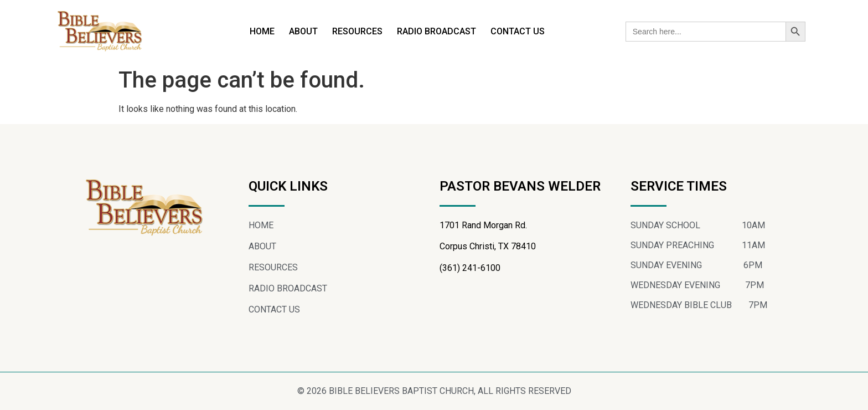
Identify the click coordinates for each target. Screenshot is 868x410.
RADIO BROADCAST (436, 31)
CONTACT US (518, 31)
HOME (262, 31)
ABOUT (303, 31)
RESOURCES (357, 31)
